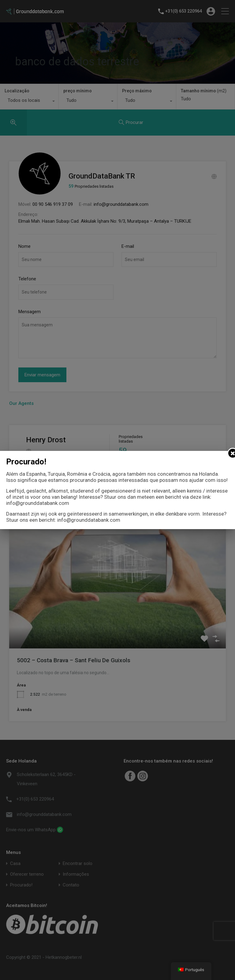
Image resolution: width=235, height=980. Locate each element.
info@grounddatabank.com (38, 503)
